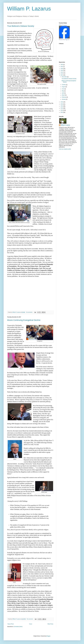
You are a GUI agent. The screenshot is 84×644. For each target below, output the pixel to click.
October (64, 85)
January (64, 99)
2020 (62, 69)
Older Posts (50, 624)
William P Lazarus (63, 25)
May (63, 91)
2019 (62, 71)
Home (31, 624)
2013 (62, 108)
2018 (62, 73)
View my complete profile (65, 149)
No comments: (30, 312)
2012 (62, 110)
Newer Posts (11, 624)
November (65, 77)
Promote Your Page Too (64, 40)
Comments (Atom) (18, 627)
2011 (62, 112)
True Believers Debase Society (21, 26)
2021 (62, 67)
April (63, 93)
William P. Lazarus (29, 9)
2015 (62, 104)
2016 (62, 102)
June (63, 89)
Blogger (48, 636)
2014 (62, 106)
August (64, 87)
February (64, 97)
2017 (62, 75)
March (64, 95)
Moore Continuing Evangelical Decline (24, 320)
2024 (62, 65)
